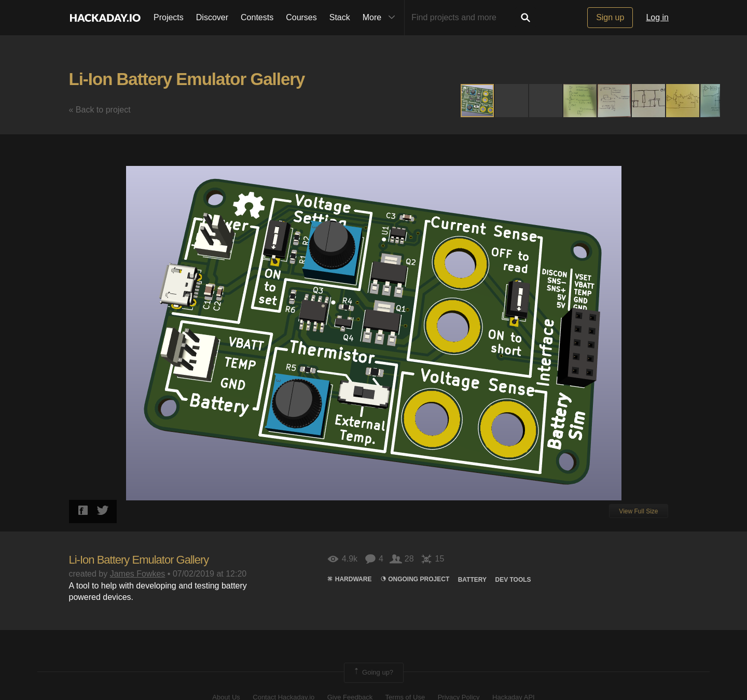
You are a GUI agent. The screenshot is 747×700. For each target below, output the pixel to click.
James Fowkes (138, 574)
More (381, 18)
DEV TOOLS (513, 580)
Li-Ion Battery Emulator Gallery (187, 79)
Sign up (610, 17)
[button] (512, 101)
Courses (301, 17)
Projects (169, 17)
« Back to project (100, 110)
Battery (472, 580)
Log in (657, 17)
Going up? (373, 673)
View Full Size (638, 511)
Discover (212, 17)
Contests (257, 17)
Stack (340, 17)
